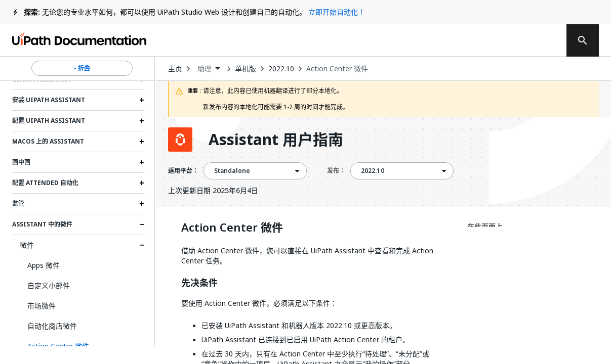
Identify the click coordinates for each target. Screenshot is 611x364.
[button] (82, 346)
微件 (27, 245)
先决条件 (199, 283)
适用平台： (183, 171)
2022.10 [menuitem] (373, 171)
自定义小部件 (49, 285)
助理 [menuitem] (205, 69)
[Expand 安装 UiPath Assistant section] (142, 100)
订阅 (438, 40)
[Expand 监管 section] (142, 204)
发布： (336, 171)
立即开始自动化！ (337, 12)
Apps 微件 (44, 265)
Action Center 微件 (337, 69)
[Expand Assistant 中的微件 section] (142, 224)
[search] (583, 40)
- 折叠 (82, 68)
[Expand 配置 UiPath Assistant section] (142, 121)
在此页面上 (485, 226)
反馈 (376, 40)
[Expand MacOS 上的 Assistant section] (142, 142)
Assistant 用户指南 (276, 140)
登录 (496, 40)
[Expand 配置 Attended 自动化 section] (142, 183)
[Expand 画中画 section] (142, 162)
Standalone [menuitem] (232, 171)
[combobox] (209, 69)
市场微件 (42, 306)
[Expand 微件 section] (142, 245)
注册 (537, 40)
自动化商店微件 (52, 326)
